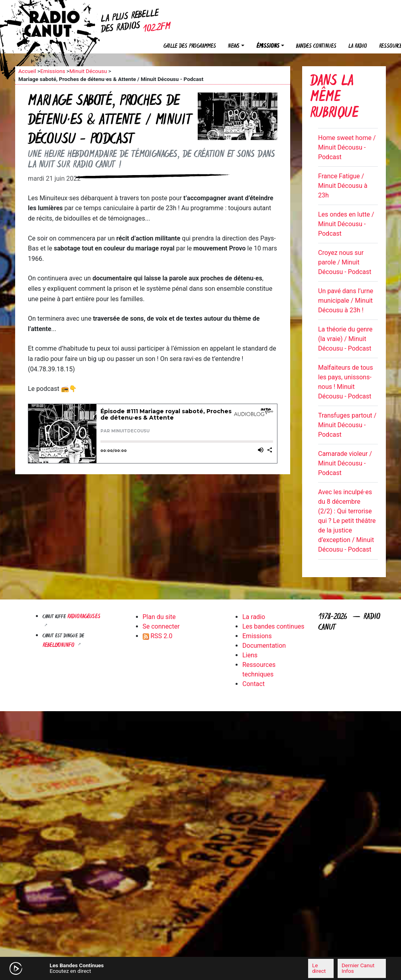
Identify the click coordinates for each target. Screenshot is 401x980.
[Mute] (121, 968)
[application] (200, 968)
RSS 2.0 (158, 636)
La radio (358, 46)
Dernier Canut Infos (358, 968)
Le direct (319, 968)
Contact (254, 684)
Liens (250, 655)
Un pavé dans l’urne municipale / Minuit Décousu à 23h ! (346, 301)
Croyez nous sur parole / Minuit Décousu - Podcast (345, 262)
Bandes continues (316, 46)
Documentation (264, 646)
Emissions (53, 71)
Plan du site (159, 617)
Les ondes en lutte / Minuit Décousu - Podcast (346, 224)
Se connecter (161, 626)
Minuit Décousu (88, 71)
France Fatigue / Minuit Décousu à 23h (343, 186)
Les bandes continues (273, 626)
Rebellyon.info (59, 646)
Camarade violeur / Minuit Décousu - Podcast (345, 463)
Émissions (268, 46)
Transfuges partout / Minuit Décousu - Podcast (347, 425)
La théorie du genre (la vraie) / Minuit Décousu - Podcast (345, 339)
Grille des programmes (190, 46)
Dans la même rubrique (334, 98)
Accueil (27, 71)
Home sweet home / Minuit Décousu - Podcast (347, 147)
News (234, 46)
